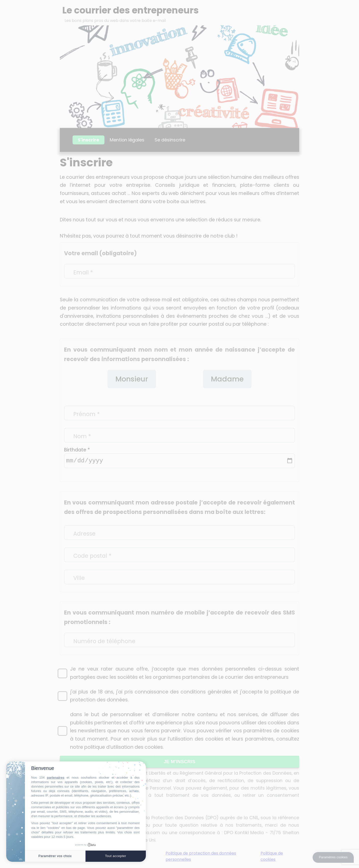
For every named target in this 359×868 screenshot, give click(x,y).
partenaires (56, 777)
